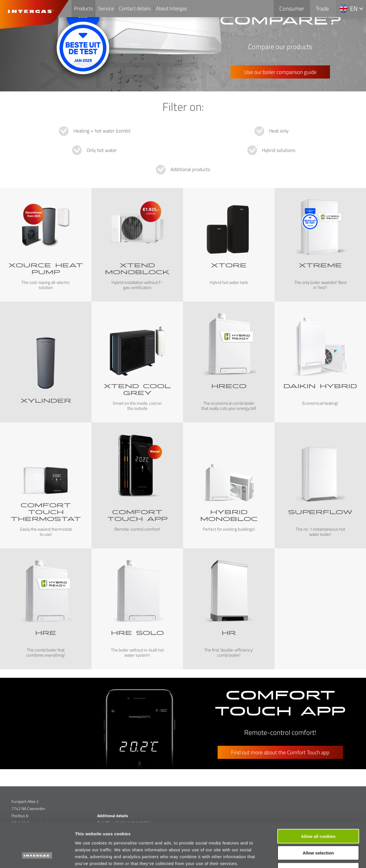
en (354, 9)
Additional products (190, 169)
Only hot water (102, 150)
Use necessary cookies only (318, 832)
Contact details (135, 8)
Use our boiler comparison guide (280, 72)
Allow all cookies (318, 798)
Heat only (279, 131)
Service (106, 8)
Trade (322, 8)
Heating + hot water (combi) (102, 131)
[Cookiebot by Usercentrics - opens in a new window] (37, 857)
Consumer (292, 8)
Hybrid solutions (279, 150)
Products (83, 8)
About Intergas (171, 8)
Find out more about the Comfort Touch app (280, 752)
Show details (300, 857)
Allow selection (318, 815)
